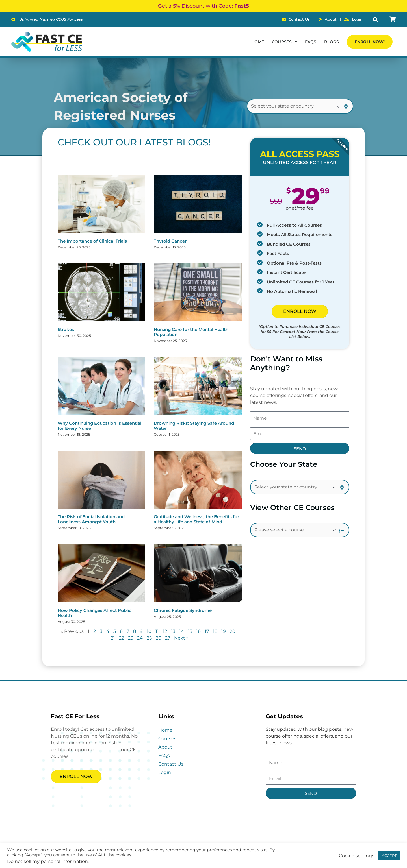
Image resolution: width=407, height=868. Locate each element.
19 (224, 631)
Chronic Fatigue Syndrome (183, 610)
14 (182, 631)
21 (113, 638)
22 (122, 638)
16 (198, 631)
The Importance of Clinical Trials (92, 241)
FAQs (311, 42)
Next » (181, 638)
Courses (284, 42)
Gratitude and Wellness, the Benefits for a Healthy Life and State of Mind (196, 519)
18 (215, 631)
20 (233, 631)
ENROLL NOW (300, 311)
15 (190, 631)
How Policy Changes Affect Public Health (95, 613)
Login (165, 772)
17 (207, 631)
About (165, 747)
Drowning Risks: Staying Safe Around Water (194, 426)
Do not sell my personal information (47, 861)
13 (173, 631)
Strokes (66, 329)
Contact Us (171, 764)
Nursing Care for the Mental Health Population (191, 332)
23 (131, 638)
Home (258, 42)
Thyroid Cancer (170, 241)
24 (140, 638)
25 (149, 638)
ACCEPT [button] (389, 856)
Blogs (332, 42)
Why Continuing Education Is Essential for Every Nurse (99, 426)
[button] (375, 20)
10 (149, 631)
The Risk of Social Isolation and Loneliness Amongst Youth (91, 519)
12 (165, 631)
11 (157, 631)
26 (158, 638)
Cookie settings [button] (357, 856)
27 (168, 638)
